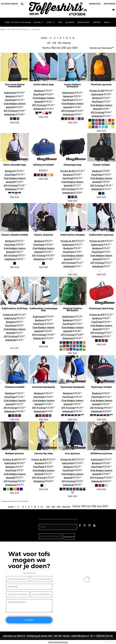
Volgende (67, 43)
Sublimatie (10, 93)
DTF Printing (10, 111)
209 (60, 43)
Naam (42, 522)
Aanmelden (95, 4)
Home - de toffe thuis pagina (15, 29)
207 (49, 43)
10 (67, 38)
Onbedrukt (10, 114)
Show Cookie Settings (58, 642)
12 (73, 38)
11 (70, 38)
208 (54, 43)
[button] (22, 4)
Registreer (110, 4)
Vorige (44, 38)
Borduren (10, 96)
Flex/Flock (10, 100)
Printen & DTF (97, 91)
